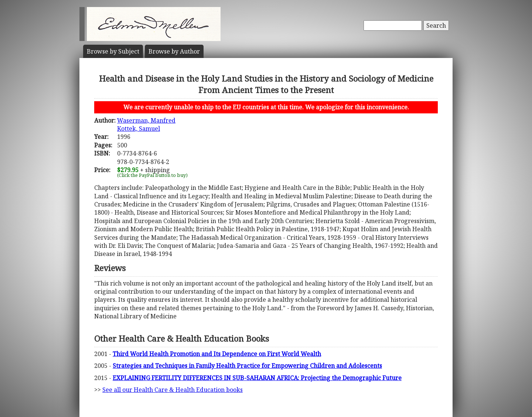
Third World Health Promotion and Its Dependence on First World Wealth (217, 354)
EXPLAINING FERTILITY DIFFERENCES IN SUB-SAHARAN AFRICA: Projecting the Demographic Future (257, 378)
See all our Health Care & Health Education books (173, 390)
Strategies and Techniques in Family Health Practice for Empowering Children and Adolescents (247, 366)
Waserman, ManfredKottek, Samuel (146, 124)
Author (174, 51)
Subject (113, 51)
